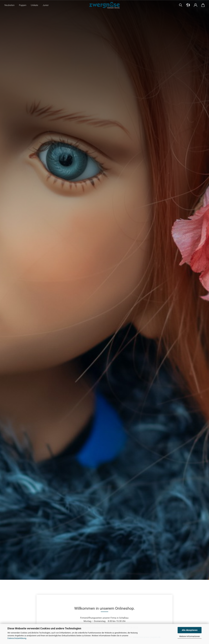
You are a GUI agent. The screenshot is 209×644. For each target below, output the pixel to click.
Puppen (23, 5)
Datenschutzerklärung (17, 638)
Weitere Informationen (190, 636)
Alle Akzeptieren (190, 630)
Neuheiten (9, 5)
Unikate (34, 5)
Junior (46, 5)
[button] (188, 5)
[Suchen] (181, 5)
